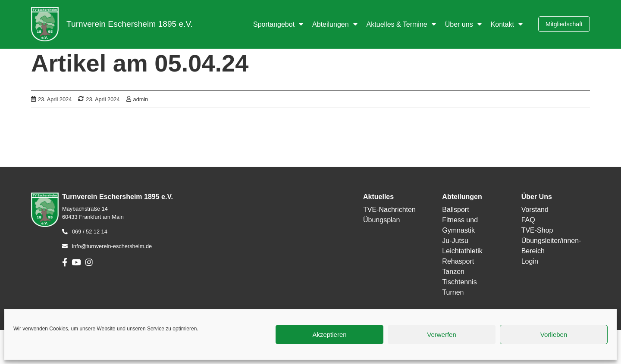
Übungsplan (381, 220)
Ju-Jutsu (455, 241)
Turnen (453, 292)
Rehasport (458, 261)
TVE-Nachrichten (389, 210)
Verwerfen (442, 334)
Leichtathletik (462, 251)
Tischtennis (459, 282)
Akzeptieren (329, 334)
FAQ (528, 220)
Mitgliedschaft (564, 24)
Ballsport (455, 210)
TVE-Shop (537, 230)
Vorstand (535, 210)
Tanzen (453, 272)
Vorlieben (554, 334)
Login (530, 261)
